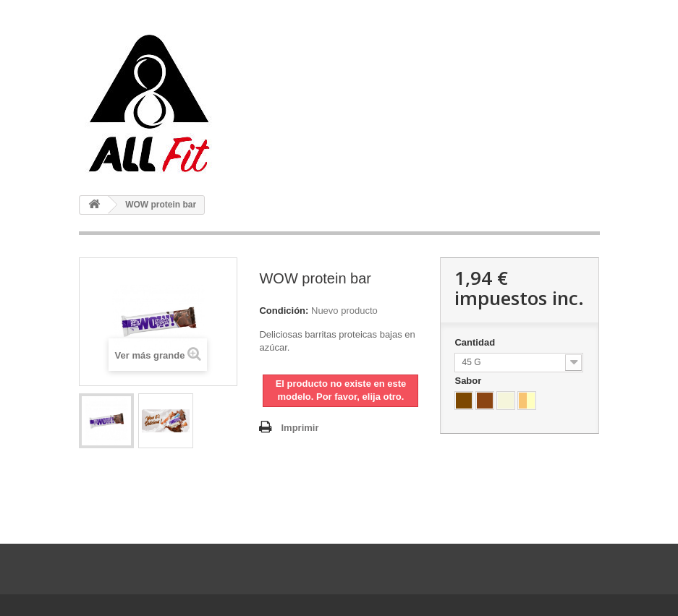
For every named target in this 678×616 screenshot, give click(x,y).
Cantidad (476, 342)
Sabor (469, 381)
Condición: (284, 311)
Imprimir (300, 428)
